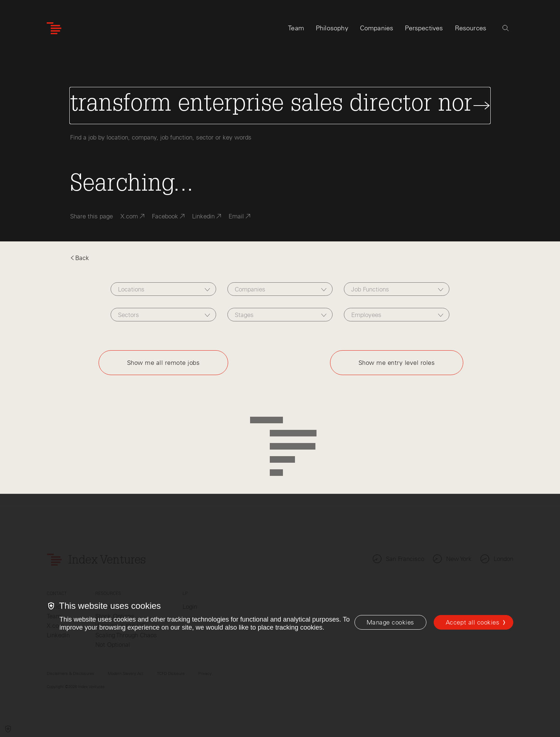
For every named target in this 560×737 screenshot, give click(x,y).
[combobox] (163, 289)
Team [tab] (296, 28)
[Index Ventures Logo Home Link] (54, 28)
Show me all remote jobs (164, 363)
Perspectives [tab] (424, 28)
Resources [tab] (471, 28)
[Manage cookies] (390, 622)
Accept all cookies (473, 622)
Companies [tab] (377, 28)
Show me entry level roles (397, 363)
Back (80, 258)
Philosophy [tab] (332, 28)
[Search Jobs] (280, 106)
